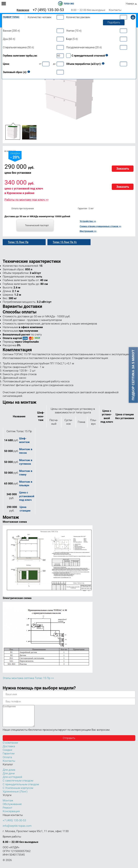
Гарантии (9, 758)
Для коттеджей (12, 781)
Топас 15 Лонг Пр (18, 242)
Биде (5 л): (72, 39)
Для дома (9, 774)
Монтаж (8, 805)
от (40, 64)
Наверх (130, 4)
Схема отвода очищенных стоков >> (100, 226)
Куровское (23, 10)
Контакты (115, 10)
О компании (10, 747)
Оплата (7, 762)
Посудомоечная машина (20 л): (84, 47)
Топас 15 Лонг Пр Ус (65, 242)
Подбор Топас (11, 17)
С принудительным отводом (21, 789)
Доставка (9, 751)
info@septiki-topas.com (17, 830)
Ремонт (8, 812)
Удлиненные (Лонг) (15, 796)
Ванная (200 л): (11, 31)
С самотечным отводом (18, 785)
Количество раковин (78, 17)
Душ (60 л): (9, 39)
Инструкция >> (88, 231)
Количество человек (40, 17)
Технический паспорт (37, 225)
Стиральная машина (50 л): (19, 47)
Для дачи (9, 778)
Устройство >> (88, 221)
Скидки (7, 754)
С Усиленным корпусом (18, 792)
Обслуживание (12, 808)
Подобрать (114, 22)
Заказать (123, 169)
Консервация (11, 816)
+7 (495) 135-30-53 (48, 10)
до (54, 64)
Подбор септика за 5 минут (133, 375)
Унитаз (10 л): (74, 31)
